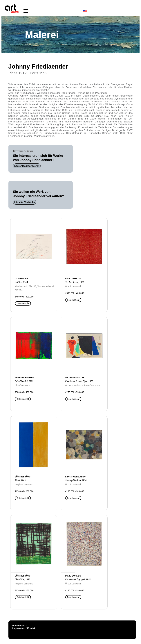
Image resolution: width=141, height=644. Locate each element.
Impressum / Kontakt (24, 628)
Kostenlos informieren (27, 166)
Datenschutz (19, 626)
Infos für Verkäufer (25, 202)
